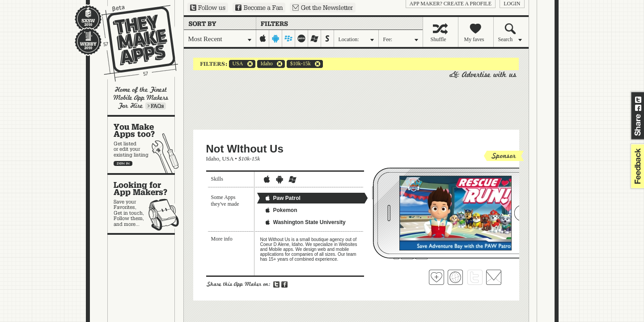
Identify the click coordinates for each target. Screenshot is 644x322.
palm (302, 38)
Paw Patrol (282, 198)
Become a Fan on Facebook (259, 8)
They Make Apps (134, 43)
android (276, 38)
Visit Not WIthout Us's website (455, 277)
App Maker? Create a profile (451, 4)
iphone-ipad (263, 38)
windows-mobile (315, 38)
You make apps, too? (146, 145)
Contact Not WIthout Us (494, 277)
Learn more (156, 106)
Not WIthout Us (245, 149)
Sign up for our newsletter (323, 8)
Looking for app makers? (146, 204)
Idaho (265, 64)
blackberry (289, 38)
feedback (636, 166)
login (512, 4)
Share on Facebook (638, 108)
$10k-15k (299, 64)
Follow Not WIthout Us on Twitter (475, 277)
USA (236, 64)
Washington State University (305, 222)
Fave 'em (436, 277)
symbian (328, 38)
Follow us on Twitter (208, 8)
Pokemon (281, 210)
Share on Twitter (638, 100)
